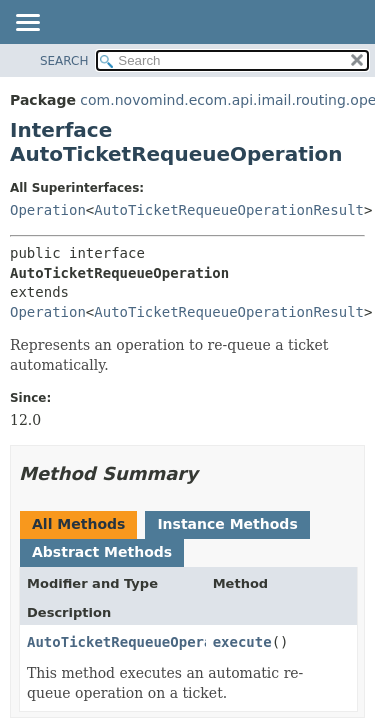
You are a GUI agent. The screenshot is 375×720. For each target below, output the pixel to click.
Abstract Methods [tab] (102, 552)
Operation (48, 210)
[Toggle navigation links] (27, 24)
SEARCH (64, 61)
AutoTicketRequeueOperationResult (229, 210)
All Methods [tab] (78, 524)
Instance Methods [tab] (227, 524)
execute (242, 642)
